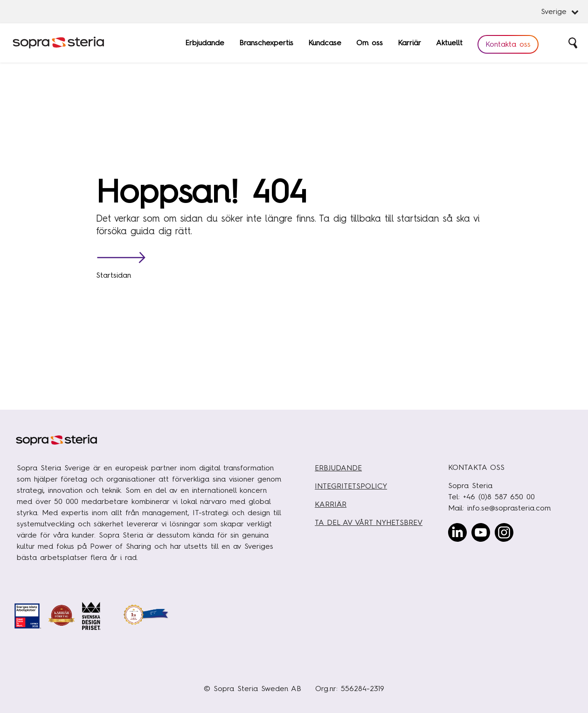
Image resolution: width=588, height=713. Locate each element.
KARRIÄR (331, 504)
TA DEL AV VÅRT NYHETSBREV (369, 522)
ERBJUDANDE (338, 468)
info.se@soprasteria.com (509, 508)
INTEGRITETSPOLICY (351, 486)
